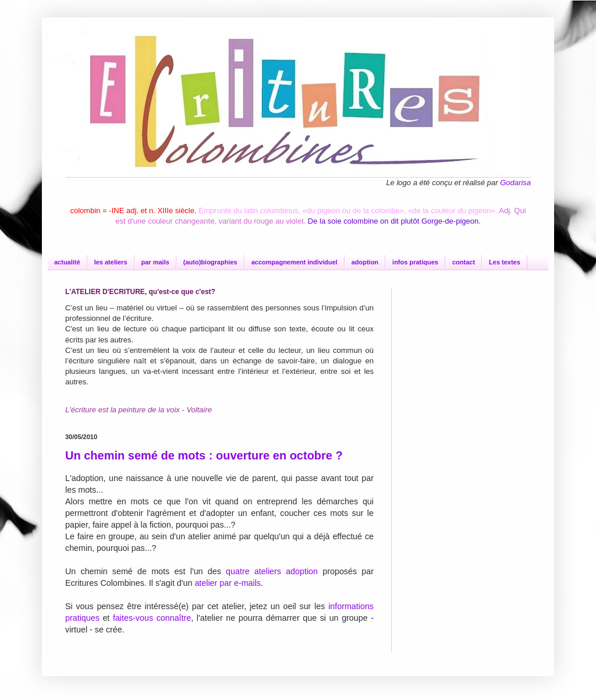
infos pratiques (415, 262)
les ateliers (111, 262)
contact (464, 262)
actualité (67, 262)
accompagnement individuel (295, 262)
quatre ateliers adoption (272, 571)
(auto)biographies (210, 262)
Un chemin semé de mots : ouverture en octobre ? (204, 455)
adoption (365, 262)
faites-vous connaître (152, 618)
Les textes (505, 262)
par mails (155, 262)
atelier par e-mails (228, 583)
